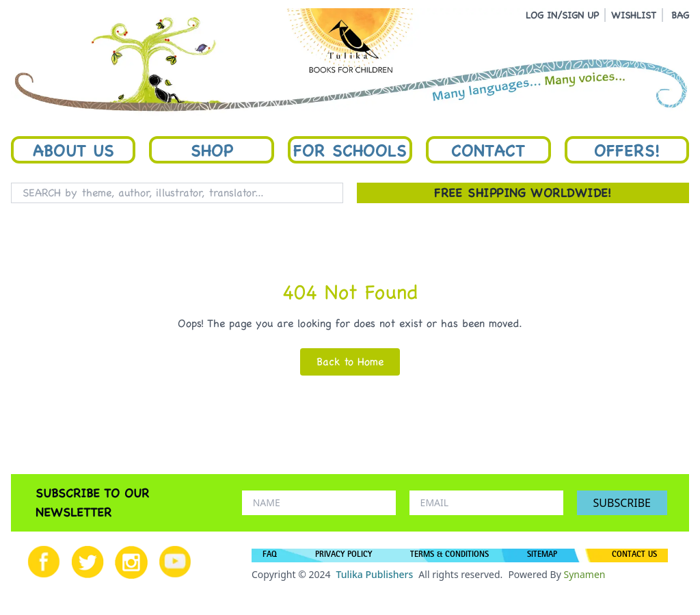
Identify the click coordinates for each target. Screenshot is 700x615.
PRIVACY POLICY (344, 555)
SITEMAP (542, 555)
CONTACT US (634, 555)
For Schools (350, 150)
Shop (212, 150)
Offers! (627, 150)
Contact (488, 150)
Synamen (584, 574)
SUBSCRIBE (622, 503)
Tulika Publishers (374, 574)
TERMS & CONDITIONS (449, 555)
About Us (73, 150)
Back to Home (350, 362)
